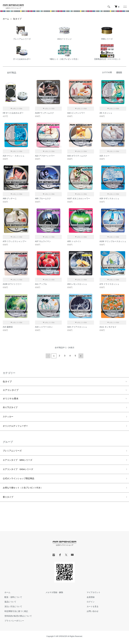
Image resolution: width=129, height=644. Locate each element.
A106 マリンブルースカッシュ (113, 241)
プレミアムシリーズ (13, 451)
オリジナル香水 (11, 398)
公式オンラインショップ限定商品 (20, 480)
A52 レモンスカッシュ (77, 284)
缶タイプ (18, 19)
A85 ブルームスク (43, 198)
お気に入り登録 (16, 109)
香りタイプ (8, 499)
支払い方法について (12, 609)
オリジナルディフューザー (16, 426)
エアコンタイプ (11, 390)
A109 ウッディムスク (44, 113)
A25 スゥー (104, 156)
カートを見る (91, 609)
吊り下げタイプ (11, 407)
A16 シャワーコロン (44, 327)
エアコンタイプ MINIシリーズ (19, 461)
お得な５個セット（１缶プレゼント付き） (24, 489)
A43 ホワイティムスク (77, 156)
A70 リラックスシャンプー (15, 241)
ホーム (6, 19)
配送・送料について (12, 599)
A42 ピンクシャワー (76, 113)
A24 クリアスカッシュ (77, 327)
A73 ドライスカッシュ (109, 284)
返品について (9, 604)
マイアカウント (92, 594)
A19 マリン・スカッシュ (14, 156)
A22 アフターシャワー (45, 156)
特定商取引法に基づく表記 (15, 613)
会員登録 (89, 599)
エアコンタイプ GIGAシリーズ (19, 470)
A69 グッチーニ (10, 198)
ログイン (89, 604)
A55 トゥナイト (74, 241)
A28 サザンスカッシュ (109, 198)
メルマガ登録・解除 (53, 594)
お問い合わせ (91, 613)
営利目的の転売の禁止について (16, 618)
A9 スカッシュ (106, 113)
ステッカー (8, 417)
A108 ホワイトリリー (12, 284)
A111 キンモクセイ (108, 327)
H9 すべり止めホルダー (13, 113)
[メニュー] (125, 7)
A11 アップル (41, 284)
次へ (80, 356)
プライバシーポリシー (13, 623)
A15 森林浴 (8, 327)
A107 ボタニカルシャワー (79, 198)
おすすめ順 (107, 72)
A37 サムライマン (43, 241)
